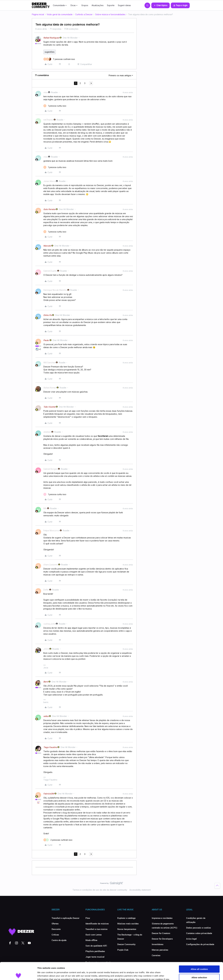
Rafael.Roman (50, 388)
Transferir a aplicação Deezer (65, 918)
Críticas (55, 935)
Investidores (158, 944)
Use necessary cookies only (199, 968)
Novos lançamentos (127, 929)
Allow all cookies (199, 952)
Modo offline (91, 940)
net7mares (48, 120)
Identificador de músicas (97, 924)
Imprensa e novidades (162, 918)
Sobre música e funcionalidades (110, 14)
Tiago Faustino (50, 747)
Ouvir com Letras (94, 935)
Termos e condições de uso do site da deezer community (100, 890)
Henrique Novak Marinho (55, 290)
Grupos (85, 5)
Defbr (46, 590)
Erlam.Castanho (51, 565)
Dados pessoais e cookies (199, 928)
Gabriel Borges (50, 469)
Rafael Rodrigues (51, 38)
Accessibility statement (140, 890)
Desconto (56, 929)
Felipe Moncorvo (51, 531)
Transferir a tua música (96, 929)
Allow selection (199, 960)
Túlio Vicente (49, 407)
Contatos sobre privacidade (199, 933)
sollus (46, 716)
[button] (160, 5)
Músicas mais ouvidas (128, 924)
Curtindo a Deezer (84, 14)
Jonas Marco (49, 181)
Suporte (111, 5)
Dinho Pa (48, 315)
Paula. (46, 340)
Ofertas (55, 924)
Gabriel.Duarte (50, 271)
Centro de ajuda (59, 940)
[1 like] (55, 106)
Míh (45, 508)
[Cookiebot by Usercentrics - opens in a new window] (18, 974)
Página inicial (38, 14)
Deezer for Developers (162, 939)
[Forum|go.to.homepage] (41, 5)
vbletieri (47, 432)
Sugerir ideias (124, 5)
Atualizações (98, 5)
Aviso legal (191, 939)
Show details (149, 974)
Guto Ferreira (49, 209)
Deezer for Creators (161, 933)
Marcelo (47, 246)
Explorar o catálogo (126, 918)
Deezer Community (126, 944)
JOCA (46, 649)
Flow (88, 918)
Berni (46, 682)
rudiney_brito (49, 624)
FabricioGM (49, 794)
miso (46, 92)
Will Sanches (49, 362)
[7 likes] (59, 59)
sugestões (50, 52)
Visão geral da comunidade (60, 14)
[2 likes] (58, 840)
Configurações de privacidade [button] (200, 944)
